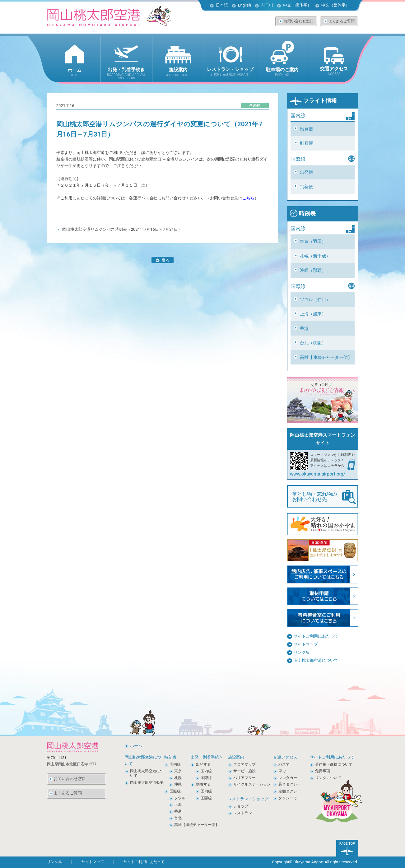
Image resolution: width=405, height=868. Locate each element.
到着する (203, 784)
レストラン (243, 813)
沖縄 (178, 784)
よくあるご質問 (342, 21)
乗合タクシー (290, 784)
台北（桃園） (313, 343)
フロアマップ (244, 764)
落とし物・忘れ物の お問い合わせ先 (324, 497)
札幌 (178, 778)
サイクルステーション (252, 784)
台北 (178, 818)
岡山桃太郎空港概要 (147, 782)
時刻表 (303, 214)
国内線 (175, 764)
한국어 (267, 5)
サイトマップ (306, 644)
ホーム (136, 746)
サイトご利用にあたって (316, 636)
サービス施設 (244, 771)
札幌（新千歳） (315, 256)
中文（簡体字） (297, 5)
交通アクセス (285, 757)
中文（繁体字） (335, 5)
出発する (203, 764)
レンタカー (288, 778)
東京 (178, 771)
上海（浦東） (313, 314)
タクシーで (288, 798)
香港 (304, 328)
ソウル (180, 798)
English (244, 5)
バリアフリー (244, 778)
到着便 (306, 143)
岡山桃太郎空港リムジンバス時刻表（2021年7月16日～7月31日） (122, 229)
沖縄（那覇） (313, 270)
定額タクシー (290, 791)
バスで (284, 764)
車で (282, 771)
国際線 (175, 791)
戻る (163, 260)
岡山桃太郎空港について (316, 660)
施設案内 (236, 757)
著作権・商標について (334, 764)
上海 (178, 805)
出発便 (306, 129)
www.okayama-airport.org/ (318, 474)
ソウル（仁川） (315, 299)
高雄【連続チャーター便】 (326, 357)
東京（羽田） (313, 241)
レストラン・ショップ (248, 799)
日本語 (222, 5)
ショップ (241, 806)
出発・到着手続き (207, 757)
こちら (248, 198)
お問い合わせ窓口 (299, 21)
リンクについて (328, 778)
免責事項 (323, 771)
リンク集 (302, 652)
